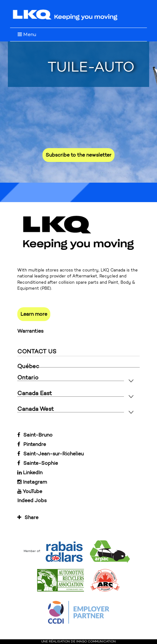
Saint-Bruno (35, 435)
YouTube (30, 491)
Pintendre (32, 444)
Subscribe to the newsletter (78, 155)
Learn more (34, 314)
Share (28, 517)
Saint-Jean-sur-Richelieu (50, 454)
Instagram (32, 482)
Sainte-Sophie (38, 463)
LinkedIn (30, 472)
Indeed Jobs (32, 500)
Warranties (30, 331)
